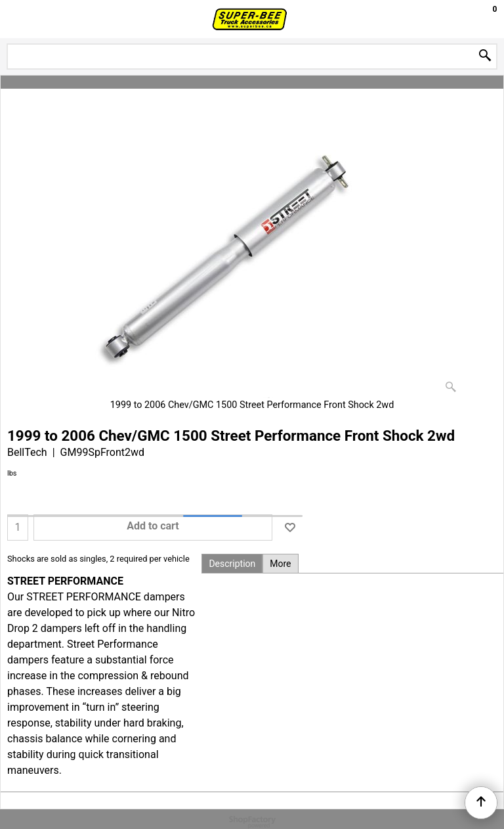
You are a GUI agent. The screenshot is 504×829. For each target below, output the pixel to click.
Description (232, 564)
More (280, 564)
